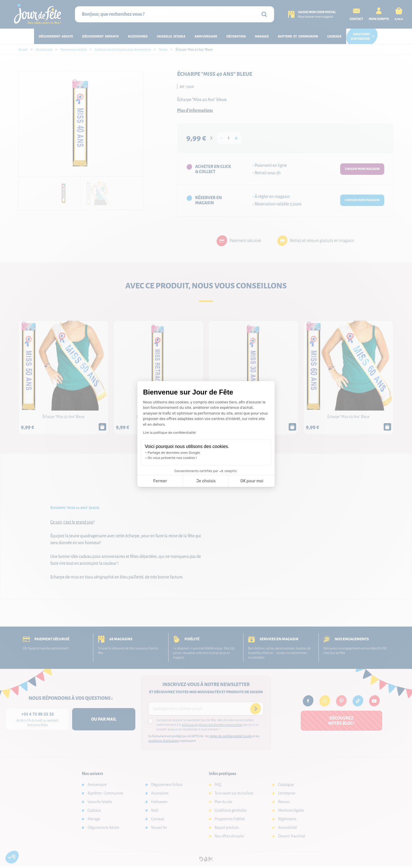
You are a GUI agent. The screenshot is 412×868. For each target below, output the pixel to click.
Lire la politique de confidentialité (169, 433)
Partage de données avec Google (174, 453)
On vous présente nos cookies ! (172, 458)
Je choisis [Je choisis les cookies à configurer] (206, 481)
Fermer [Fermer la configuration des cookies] (160, 481)
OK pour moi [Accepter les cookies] (252, 481)
